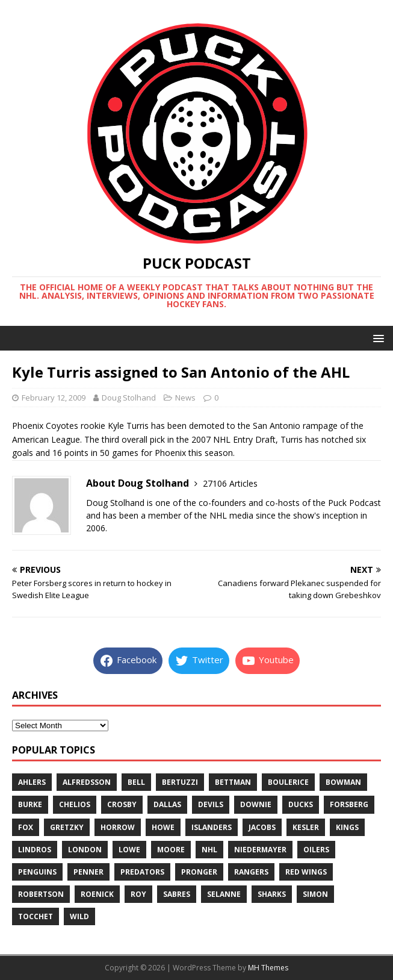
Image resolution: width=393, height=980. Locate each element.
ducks (301, 804)
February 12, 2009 (54, 398)
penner (88, 872)
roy (138, 894)
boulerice (288, 782)
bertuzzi (180, 782)
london (85, 850)
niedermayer (260, 850)
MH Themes (268, 968)
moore (171, 850)
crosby (122, 804)
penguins (37, 872)
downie (256, 804)
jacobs (262, 827)
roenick (97, 894)
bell (136, 782)
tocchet (36, 916)
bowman (343, 782)
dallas (167, 804)
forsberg (349, 804)
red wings (306, 872)
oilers (316, 850)
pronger (199, 872)
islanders (212, 827)
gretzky (67, 827)
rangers (251, 872)
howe (163, 827)
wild (79, 916)
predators (142, 872)
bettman (233, 782)
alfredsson (87, 782)
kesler (306, 827)
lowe (129, 850)
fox (26, 827)
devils (211, 804)
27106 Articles (230, 483)
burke (30, 804)
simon (315, 894)
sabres (177, 894)
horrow (118, 827)
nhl (209, 850)
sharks (272, 894)
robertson (41, 894)
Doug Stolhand (129, 398)
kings (347, 827)
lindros (35, 850)
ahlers (32, 782)
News (185, 398)
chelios (75, 804)
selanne (224, 894)
